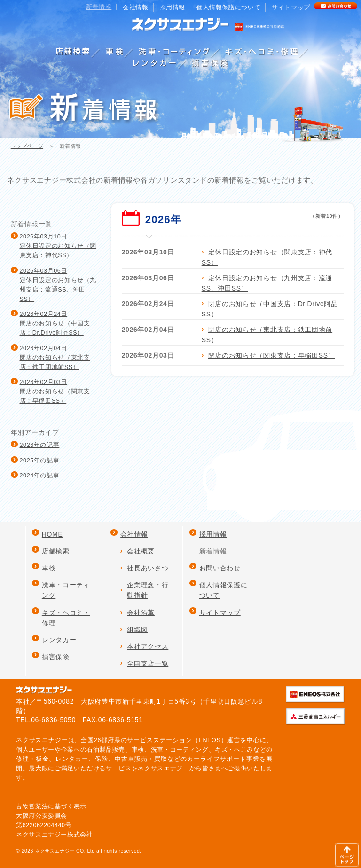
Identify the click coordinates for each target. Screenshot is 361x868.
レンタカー (59, 640)
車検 (49, 568)
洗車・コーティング (66, 590)
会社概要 (141, 551)
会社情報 (136, 7)
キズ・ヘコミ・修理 (66, 618)
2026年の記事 (40, 445)
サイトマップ (291, 7)
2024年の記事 (40, 476)
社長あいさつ (148, 568)
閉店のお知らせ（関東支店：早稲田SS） (272, 355)
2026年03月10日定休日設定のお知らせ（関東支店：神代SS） (58, 246)
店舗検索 (56, 551)
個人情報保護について (228, 7)
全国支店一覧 (148, 663)
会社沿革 (141, 613)
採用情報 (173, 7)
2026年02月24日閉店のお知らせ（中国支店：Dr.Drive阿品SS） (55, 323)
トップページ (27, 146)
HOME (52, 534)
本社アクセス (148, 646)
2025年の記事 (40, 461)
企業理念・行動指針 (148, 590)
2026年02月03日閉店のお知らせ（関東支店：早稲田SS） (55, 392)
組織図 (137, 630)
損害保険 (56, 657)
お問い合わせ (220, 568)
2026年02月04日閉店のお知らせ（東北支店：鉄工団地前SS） (55, 358)
